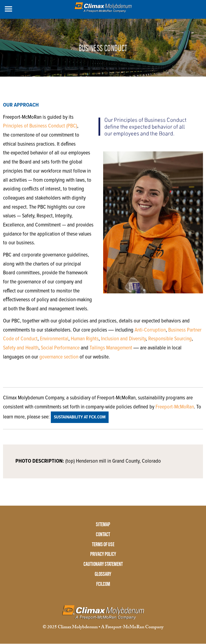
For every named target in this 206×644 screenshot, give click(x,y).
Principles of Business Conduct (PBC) (40, 126)
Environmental (54, 339)
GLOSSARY (103, 574)
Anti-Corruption (150, 330)
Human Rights (85, 339)
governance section (59, 357)
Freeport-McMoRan (175, 407)
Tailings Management (111, 348)
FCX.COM (103, 584)
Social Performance (60, 348)
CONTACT (103, 534)
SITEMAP (103, 524)
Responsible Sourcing (170, 339)
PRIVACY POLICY (103, 554)
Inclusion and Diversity (123, 339)
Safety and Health (21, 348)
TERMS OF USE (103, 544)
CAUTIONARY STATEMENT (103, 564)
